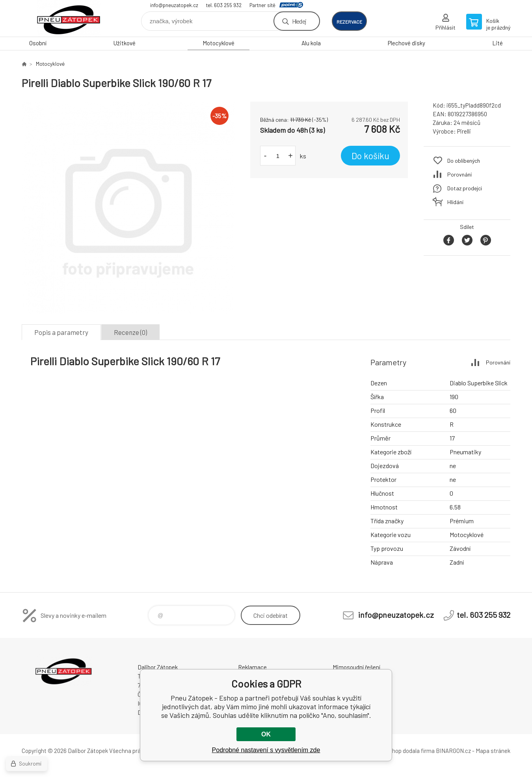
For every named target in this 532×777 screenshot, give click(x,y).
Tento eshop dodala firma (402, 751)
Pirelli (464, 131)
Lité (498, 43)
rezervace (349, 22)
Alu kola (311, 43)
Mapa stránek (493, 751)
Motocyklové (219, 43)
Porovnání (459, 174)
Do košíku (370, 156)
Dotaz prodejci (465, 188)
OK (266, 734)
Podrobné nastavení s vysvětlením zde (266, 750)
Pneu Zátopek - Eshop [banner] (69, 18)
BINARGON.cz (453, 751)
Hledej (299, 21)
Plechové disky (406, 43)
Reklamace (252, 667)
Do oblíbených (464, 161)
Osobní (38, 43)
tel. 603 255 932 (224, 5)
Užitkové (125, 43)
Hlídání (455, 202)
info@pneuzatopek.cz (174, 5)
